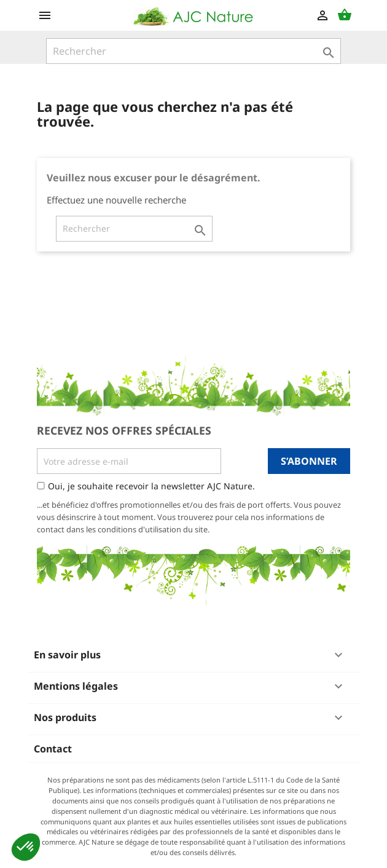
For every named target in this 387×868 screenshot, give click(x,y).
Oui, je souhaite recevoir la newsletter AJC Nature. (151, 486)
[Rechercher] (193, 51)
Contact (53, 749)
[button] (26, 847)
